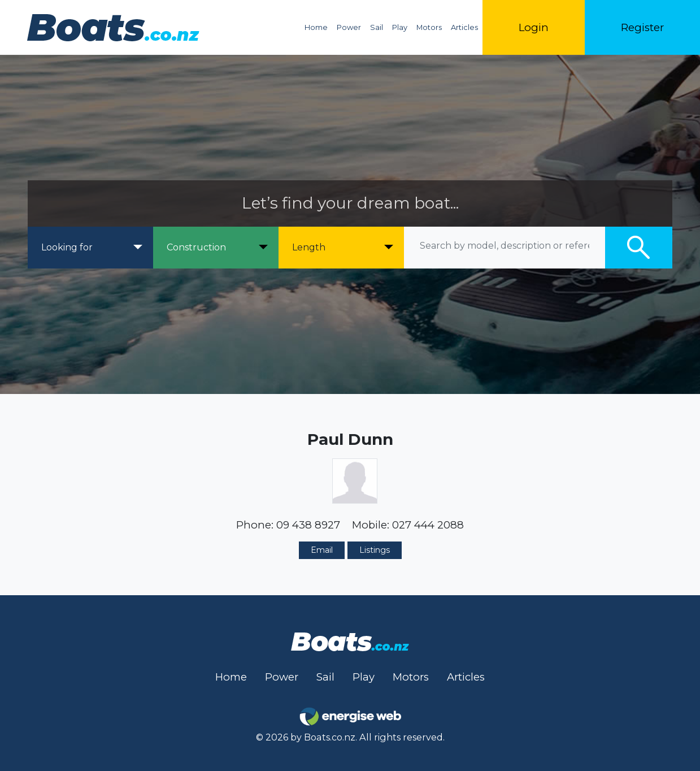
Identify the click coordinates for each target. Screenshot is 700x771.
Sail (377, 27)
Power (349, 27)
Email (322, 550)
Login (534, 27)
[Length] (341, 248)
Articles (464, 27)
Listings (375, 550)
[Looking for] (90, 248)
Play (400, 27)
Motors (429, 27)
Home (316, 27)
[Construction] (216, 248)
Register (642, 27)
